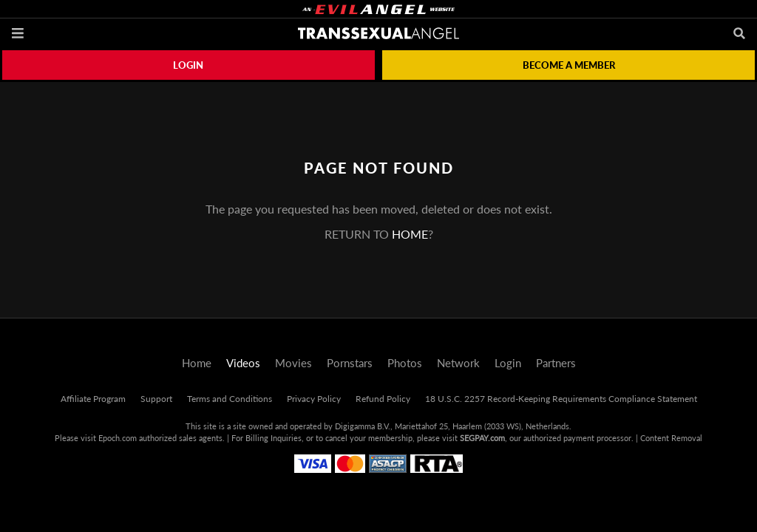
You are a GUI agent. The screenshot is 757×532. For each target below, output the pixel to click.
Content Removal (671, 438)
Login (188, 65)
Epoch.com (118, 438)
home (410, 234)
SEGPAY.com (482, 438)
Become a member (569, 65)
